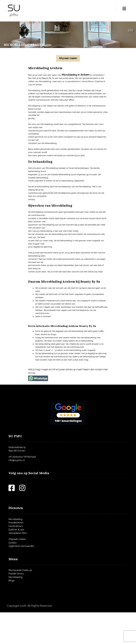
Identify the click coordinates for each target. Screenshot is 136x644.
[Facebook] (14, 521)
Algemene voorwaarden (21, 578)
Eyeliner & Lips (16, 561)
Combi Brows (16, 558)
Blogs (12, 612)
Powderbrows (16, 554)
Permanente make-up (20, 602)
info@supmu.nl (17, 492)
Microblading (15, 551)
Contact (12, 574)
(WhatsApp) (29, 488)
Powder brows (16, 605)
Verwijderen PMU (18, 564)
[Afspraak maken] (68, 58)
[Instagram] (24, 521)
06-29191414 (16, 488)
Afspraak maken (17, 571)
